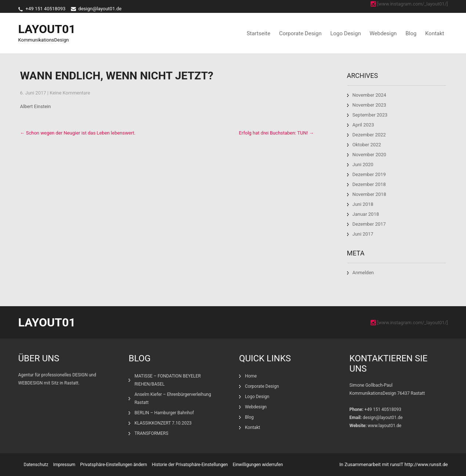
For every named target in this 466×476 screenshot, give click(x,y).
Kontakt (435, 33)
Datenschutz (36, 465)
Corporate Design (300, 33)
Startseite (259, 33)
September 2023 (370, 115)
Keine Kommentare (70, 93)
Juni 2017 (363, 234)
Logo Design (345, 33)
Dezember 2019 (369, 174)
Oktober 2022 (367, 145)
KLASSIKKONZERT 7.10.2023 (163, 423)
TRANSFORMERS (152, 433)
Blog (411, 33)
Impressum (64, 465)
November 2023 (369, 105)
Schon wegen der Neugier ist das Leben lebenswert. (78, 133)
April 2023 (363, 125)
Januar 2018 (366, 214)
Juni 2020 (363, 164)
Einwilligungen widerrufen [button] (258, 465)
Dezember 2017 (369, 224)
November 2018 (369, 194)
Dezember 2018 (369, 184)
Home (251, 376)
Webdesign (383, 33)
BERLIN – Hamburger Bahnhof (164, 413)
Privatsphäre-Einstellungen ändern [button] (113, 465)
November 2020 (369, 155)
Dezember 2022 (369, 135)
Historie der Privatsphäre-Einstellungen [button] (190, 465)
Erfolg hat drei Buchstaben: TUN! (277, 133)
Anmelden (363, 273)
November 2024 (369, 95)
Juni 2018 (363, 204)
